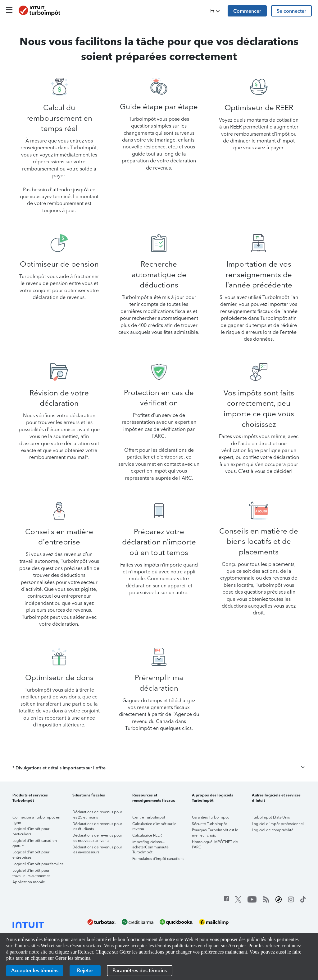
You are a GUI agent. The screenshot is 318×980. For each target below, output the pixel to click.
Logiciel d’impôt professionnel (278, 824)
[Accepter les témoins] (35, 971)
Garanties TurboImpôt (210, 817)
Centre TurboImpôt (149, 817)
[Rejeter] (85, 971)
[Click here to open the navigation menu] (9, 10)
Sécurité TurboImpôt (209, 824)
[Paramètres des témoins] (140, 971)
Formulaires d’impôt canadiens (158, 859)
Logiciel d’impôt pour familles (38, 864)
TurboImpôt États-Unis (271, 817)
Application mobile (29, 882)
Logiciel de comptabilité (273, 830)
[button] (216, 11)
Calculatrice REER (147, 835)
